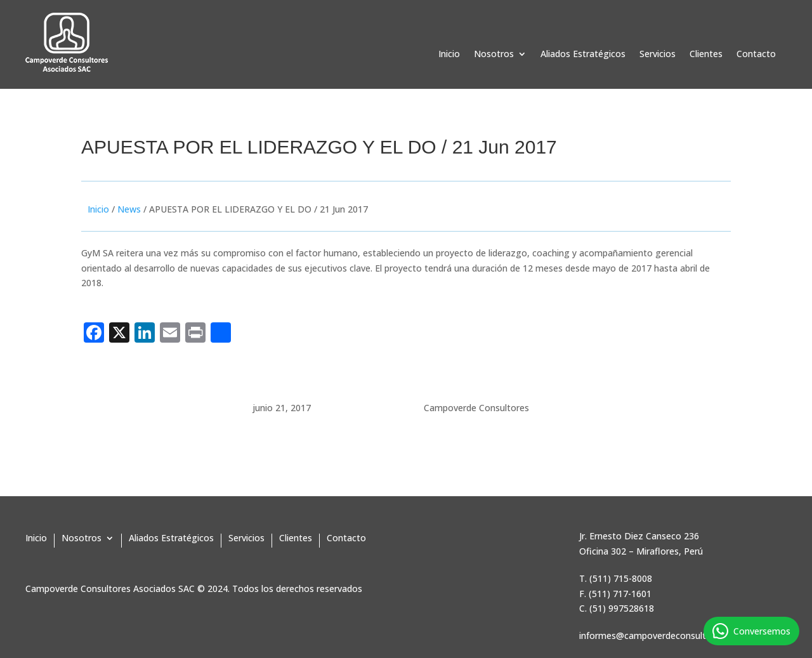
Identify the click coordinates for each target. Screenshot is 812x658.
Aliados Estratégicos (583, 55)
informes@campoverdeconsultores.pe (658, 635)
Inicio (449, 55)
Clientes (706, 55)
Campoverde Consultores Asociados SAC (110, 589)
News (129, 209)
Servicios (658, 55)
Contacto (756, 55)
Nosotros (494, 55)
